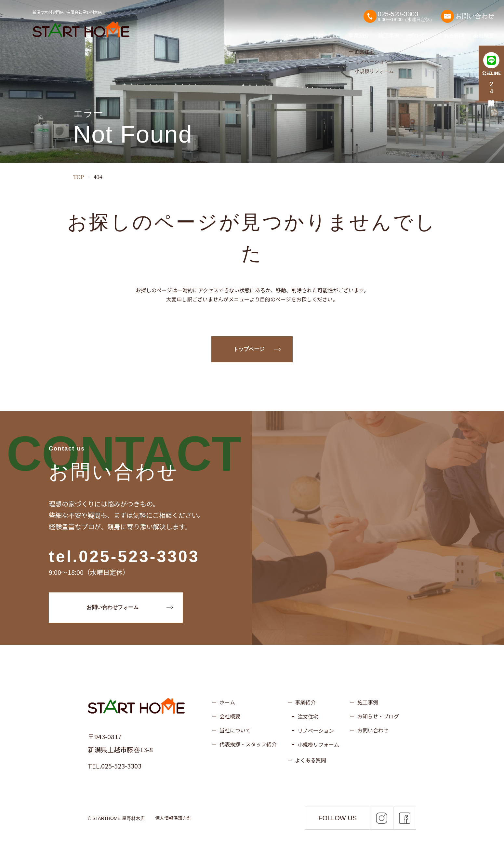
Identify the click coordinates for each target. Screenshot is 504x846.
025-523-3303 (139, 557)
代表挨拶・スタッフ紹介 (248, 744)
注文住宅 (308, 716)
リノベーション (316, 730)
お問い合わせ (468, 13)
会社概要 (484, 32)
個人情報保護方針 (173, 818)
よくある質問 (449, 32)
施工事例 (389, 32)
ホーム (291, 32)
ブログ (416, 32)
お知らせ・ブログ (378, 716)
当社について (324, 32)
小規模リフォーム (318, 744)
